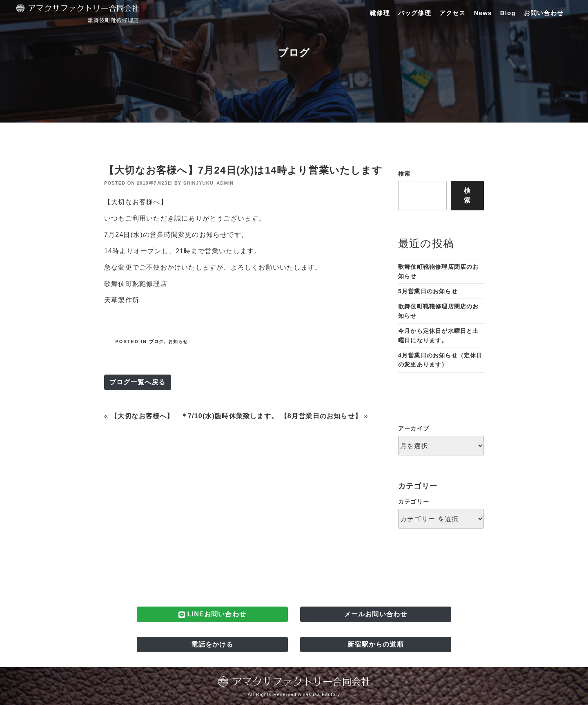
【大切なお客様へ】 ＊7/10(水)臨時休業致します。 (194, 416)
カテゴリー (414, 502)
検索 (404, 174)
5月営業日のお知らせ (428, 291)
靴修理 (380, 13)
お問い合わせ (544, 13)
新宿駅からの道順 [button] (376, 644)
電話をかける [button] (212, 644)
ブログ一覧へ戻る (138, 382)
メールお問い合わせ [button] (376, 614)
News (483, 13)
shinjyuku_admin (209, 183)
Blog (508, 13)
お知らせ (178, 341)
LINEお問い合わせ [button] (212, 614)
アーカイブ (414, 428)
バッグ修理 (415, 13)
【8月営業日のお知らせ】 (321, 416)
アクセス (453, 13)
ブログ (157, 341)
